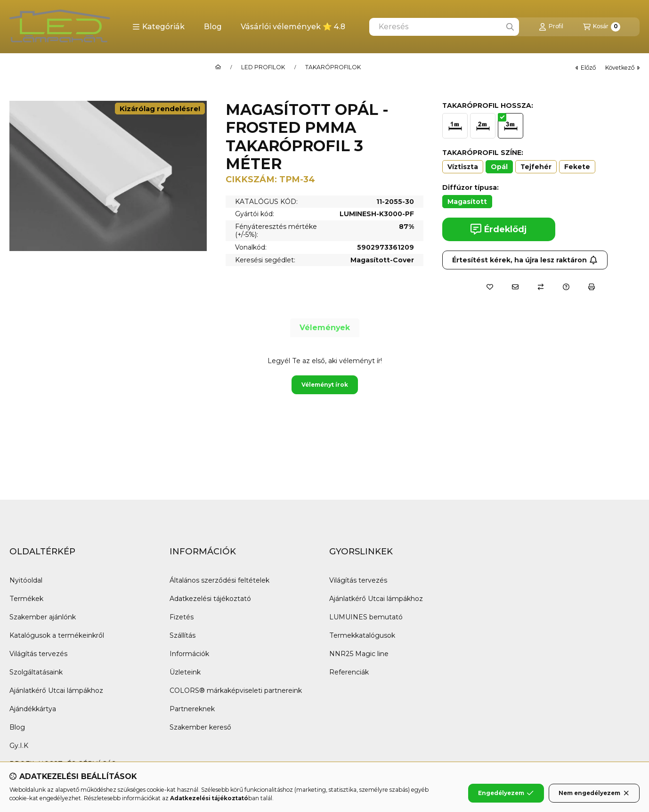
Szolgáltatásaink (36, 672)
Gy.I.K (19, 746)
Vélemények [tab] (325, 328)
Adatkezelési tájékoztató (210, 599)
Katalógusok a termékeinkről (57, 635)
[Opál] (499, 167)
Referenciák (349, 672)
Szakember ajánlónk (43, 617)
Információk (189, 654)
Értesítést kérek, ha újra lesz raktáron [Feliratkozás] (525, 260)
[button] (158, 27)
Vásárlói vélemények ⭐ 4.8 (293, 27)
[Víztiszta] (463, 167)
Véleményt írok (325, 385)
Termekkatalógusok (362, 635)
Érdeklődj (499, 229)
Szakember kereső (200, 727)
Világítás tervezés (38, 654)
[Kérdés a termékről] (566, 287)
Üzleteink (185, 672)
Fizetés (182, 617)
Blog (213, 27)
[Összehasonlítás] (541, 287)
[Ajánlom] (515, 287)
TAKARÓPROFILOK (333, 67)
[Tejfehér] (536, 167)
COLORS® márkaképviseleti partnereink (236, 690)
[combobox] (444, 27)
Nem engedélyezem (594, 793)
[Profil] (551, 27)
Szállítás (183, 635)
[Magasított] (467, 202)
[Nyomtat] (592, 287)
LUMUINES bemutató (366, 617)
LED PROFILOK (263, 67)
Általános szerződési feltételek (219, 580)
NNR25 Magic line (359, 654)
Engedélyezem (506, 793)
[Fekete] (577, 167)
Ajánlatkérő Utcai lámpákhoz (56, 690)
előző (586, 68)
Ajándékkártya (33, 709)
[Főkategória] (218, 67)
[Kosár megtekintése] (602, 27)
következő (622, 68)
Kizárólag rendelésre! (160, 109)
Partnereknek (192, 709)
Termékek (26, 599)
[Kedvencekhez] (490, 287)
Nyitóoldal (26, 580)
